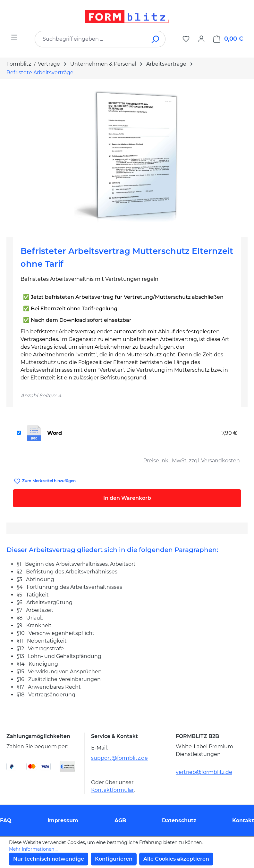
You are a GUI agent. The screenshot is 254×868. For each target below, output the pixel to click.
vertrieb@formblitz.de (204, 772)
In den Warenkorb (127, 498)
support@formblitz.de (119, 758)
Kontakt (243, 820)
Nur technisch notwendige (49, 859)
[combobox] (90, 39)
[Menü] (14, 37)
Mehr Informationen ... (34, 849)
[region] (127, 155)
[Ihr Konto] (201, 39)
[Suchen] (156, 39)
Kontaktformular (112, 790)
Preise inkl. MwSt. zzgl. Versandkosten (192, 461)
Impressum (63, 820)
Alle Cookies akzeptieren (176, 859)
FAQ (6, 820)
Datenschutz (179, 820)
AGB (120, 820)
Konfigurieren (114, 859)
